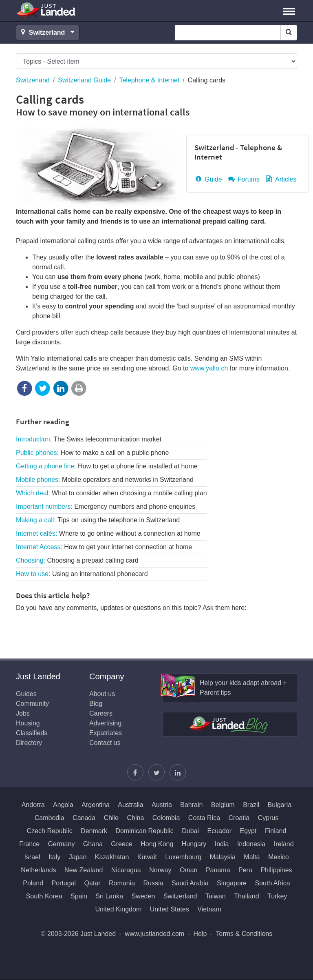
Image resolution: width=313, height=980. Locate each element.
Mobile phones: (105, 480)
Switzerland (33, 80)
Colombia (166, 818)
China (136, 818)
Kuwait (147, 857)
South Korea (44, 896)
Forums (243, 179)
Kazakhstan (112, 857)
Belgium (223, 805)
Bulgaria (280, 805)
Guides (26, 694)
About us (102, 694)
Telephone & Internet (149, 80)
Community (32, 704)
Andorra (33, 805)
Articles (280, 179)
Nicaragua (126, 870)
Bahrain (191, 805)
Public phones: (92, 453)
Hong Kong (157, 844)
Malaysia (223, 857)
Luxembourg (183, 857)
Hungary (194, 844)
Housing (28, 723)
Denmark (94, 831)
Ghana (93, 844)
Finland (276, 831)
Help (200, 934)
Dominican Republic (144, 831)
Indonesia (251, 844)
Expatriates (106, 733)
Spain (79, 896)
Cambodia (50, 818)
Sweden (143, 896)
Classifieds (32, 733)
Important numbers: (106, 507)
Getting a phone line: (107, 466)
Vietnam (209, 909)
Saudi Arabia (190, 883)
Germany (62, 844)
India (222, 844)
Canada (84, 818)
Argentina (96, 805)
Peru (245, 870)
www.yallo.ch (209, 368)
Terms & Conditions (244, 934)
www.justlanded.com (154, 934)
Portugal (64, 883)
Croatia (239, 818)
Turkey (277, 896)
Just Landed (46, 11)
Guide (208, 179)
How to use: (82, 574)
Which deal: (111, 493)
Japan (78, 857)
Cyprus (268, 818)
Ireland (284, 844)
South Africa (272, 883)
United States (170, 909)
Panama (218, 870)
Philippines (276, 870)
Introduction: (89, 439)
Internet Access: (104, 547)
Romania (122, 883)
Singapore (232, 883)
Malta (252, 857)
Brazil (251, 805)
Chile (111, 818)
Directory (29, 743)
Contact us (105, 743)
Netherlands (38, 870)
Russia (153, 883)
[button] (289, 11)
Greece (121, 844)
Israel (32, 857)
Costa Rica (204, 818)
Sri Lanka (109, 896)
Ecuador (219, 831)
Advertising (105, 723)
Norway (160, 870)
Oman (189, 870)
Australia (130, 805)
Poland (33, 883)
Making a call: (98, 520)
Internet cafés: (108, 533)
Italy (54, 857)
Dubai (190, 831)
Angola (63, 805)
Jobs (23, 713)
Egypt (248, 831)
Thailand (246, 896)
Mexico (279, 857)
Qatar (93, 883)
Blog (96, 704)
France (29, 844)
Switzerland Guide (84, 80)
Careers (101, 713)
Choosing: (77, 560)
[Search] (289, 33)
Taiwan (216, 896)
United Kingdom (118, 909)
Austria (162, 805)
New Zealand (84, 870)
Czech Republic (50, 831)
